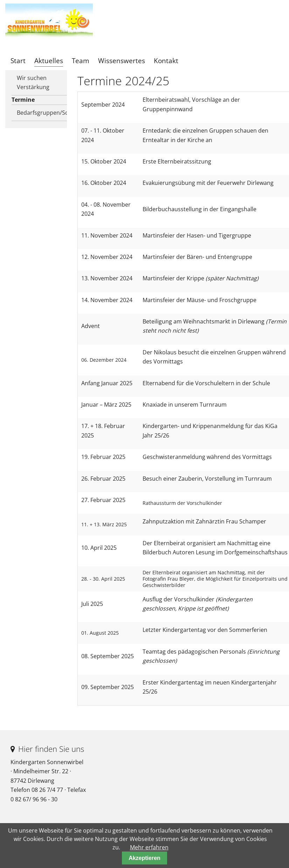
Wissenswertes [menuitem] (122, 61)
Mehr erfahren (149, 847)
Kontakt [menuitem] (166, 61)
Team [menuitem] (81, 61)
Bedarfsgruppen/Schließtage (45, 113)
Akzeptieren (144, 858)
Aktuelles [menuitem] (49, 61)
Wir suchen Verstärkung (33, 82)
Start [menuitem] (18, 61)
